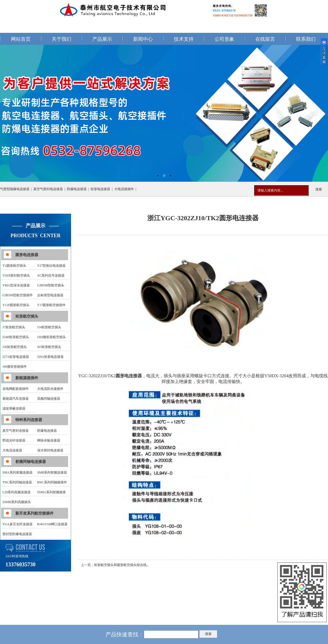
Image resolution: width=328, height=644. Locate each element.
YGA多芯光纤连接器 (17, 524)
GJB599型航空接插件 (18, 295)
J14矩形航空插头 (49, 327)
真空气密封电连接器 (48, 189)
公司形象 (224, 39)
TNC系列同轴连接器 (17, 482)
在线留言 (265, 39)
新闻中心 (143, 39)
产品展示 (102, 39)
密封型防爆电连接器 (17, 534)
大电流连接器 (12, 450)
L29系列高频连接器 (17, 492)
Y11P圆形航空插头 (16, 305)
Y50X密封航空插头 (16, 275)
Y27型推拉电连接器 (52, 266)
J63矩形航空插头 (49, 347)
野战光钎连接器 (14, 440)
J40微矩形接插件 (15, 367)
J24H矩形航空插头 (16, 337)
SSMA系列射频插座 (52, 492)
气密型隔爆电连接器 (15, 189)
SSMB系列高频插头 (17, 502)
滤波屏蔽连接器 (14, 408)
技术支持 (184, 39)
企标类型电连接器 (50, 295)
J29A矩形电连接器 (50, 357)
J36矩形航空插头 (15, 347)
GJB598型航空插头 (51, 285)
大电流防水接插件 (50, 389)
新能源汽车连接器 (16, 399)
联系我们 (306, 39)
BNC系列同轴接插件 (52, 482)
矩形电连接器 (100, 189)
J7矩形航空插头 (14, 327)
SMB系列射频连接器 (52, 472)
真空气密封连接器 (16, 431)
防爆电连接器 (77, 189)
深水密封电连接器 (50, 450)
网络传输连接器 (49, 440)
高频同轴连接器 (49, 399)
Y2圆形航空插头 (14, 266)
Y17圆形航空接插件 (52, 305)
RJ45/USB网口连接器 (52, 524)
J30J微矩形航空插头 (52, 337)
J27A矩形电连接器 (16, 357)
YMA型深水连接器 (16, 285)
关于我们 (61, 39)
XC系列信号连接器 (51, 275)
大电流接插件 (124, 189)
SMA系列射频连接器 (17, 472)
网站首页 (21, 39)
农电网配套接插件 (16, 389)
